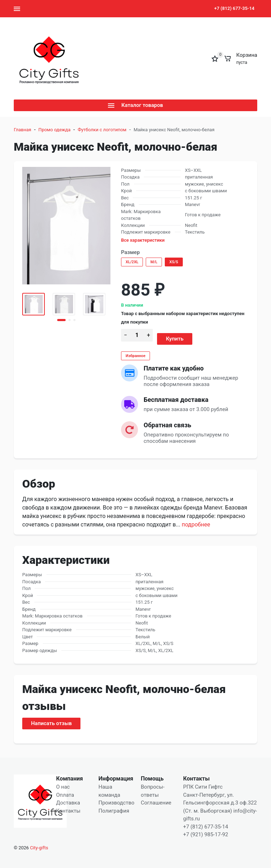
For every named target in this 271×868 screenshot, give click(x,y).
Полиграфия (114, 811)
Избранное (135, 356)
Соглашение (156, 803)
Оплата (65, 795)
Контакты (68, 811)
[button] (61, 320)
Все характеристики (143, 240)
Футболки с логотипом (102, 130)
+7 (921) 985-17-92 (206, 834)
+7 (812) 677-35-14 (234, 8)
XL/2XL (132, 262)
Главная (22, 130)
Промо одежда (55, 130)
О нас (63, 787)
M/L (154, 262)
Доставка (68, 803)
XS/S (174, 262)
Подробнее (196, 525)
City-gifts (39, 848)
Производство (116, 803)
